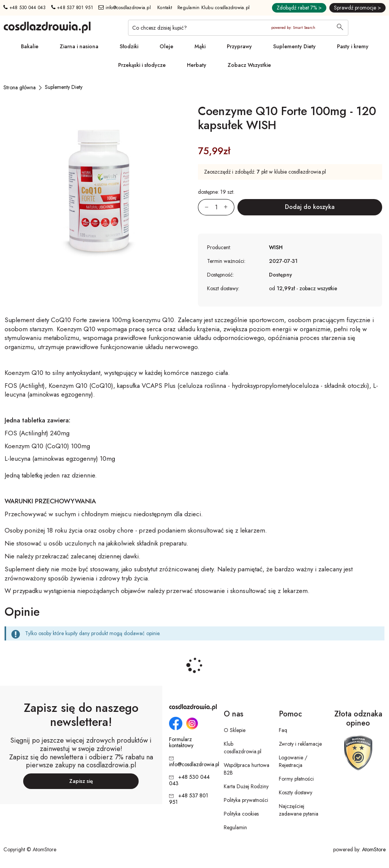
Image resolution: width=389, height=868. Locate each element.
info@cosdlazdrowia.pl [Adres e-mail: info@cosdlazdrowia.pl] (125, 8)
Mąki (200, 46)
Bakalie (30, 46)
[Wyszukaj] (340, 28)
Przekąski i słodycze (142, 65)
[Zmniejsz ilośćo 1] (203, 207)
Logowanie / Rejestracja (293, 761)
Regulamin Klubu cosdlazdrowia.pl (213, 8)
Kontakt (165, 8)
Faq (283, 730)
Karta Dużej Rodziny (246, 786)
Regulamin (235, 827)
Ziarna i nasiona (79, 46)
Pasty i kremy (353, 46)
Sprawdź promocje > (357, 8)
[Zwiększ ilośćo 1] (229, 207)
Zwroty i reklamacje (300, 744)
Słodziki (129, 46)
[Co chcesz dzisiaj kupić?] (238, 28)
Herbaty (197, 65)
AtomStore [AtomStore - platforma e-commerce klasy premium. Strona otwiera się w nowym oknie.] (374, 849)
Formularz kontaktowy (181, 743)
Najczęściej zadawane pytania (299, 810)
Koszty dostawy (296, 792)
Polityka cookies (241, 814)
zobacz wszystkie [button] (318, 288)
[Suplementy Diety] (64, 87)
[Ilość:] (216, 207)
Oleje (166, 46)
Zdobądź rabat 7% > (299, 8)
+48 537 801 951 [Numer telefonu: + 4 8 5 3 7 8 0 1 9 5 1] (72, 8)
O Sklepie (235, 730)
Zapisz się (81, 781)
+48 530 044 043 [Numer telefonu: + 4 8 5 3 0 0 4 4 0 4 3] (25, 8)
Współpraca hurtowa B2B (247, 769)
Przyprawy (239, 46)
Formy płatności (296, 779)
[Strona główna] (20, 87)
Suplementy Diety (294, 46)
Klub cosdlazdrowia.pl (243, 748)
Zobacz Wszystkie (249, 65)
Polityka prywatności (246, 800)
